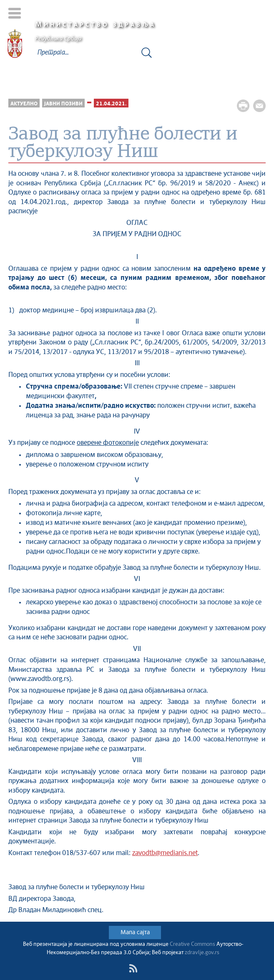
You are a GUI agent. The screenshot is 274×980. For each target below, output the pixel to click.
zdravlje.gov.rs (202, 953)
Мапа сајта (135, 933)
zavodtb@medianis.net (165, 853)
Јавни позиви (63, 104)
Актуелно (24, 104)
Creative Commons (192, 944)
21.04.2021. (111, 104)
